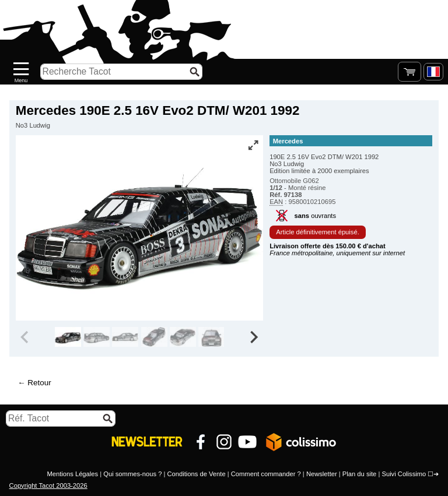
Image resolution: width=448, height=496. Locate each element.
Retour (39, 383)
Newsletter (322, 474)
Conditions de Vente (196, 474)
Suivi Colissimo (404, 474)
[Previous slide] (26, 337)
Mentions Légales (72, 474)
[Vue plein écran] (253, 145)
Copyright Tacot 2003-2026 (48, 486)
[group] (68, 337)
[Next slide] (253, 337)
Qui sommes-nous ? (132, 474)
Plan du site (359, 474)
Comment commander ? (266, 474)
